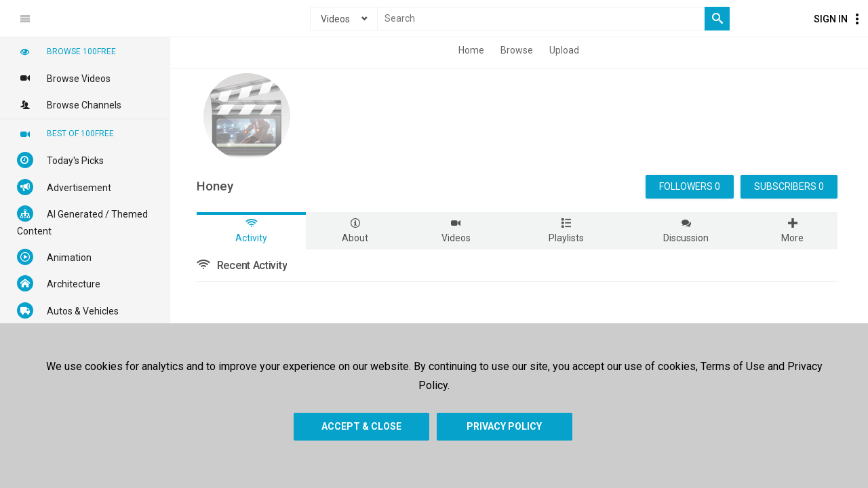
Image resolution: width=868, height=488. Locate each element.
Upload (564, 50)
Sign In (831, 19)
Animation (54, 257)
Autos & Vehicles (68, 310)
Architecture (59, 283)
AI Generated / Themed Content (82, 221)
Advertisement (64, 187)
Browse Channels (69, 104)
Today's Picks (60, 160)
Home (471, 50)
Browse (517, 50)
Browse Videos (64, 78)
